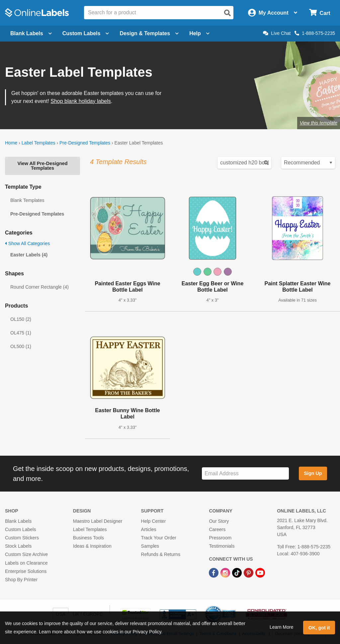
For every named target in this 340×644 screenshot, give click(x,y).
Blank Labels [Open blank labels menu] (31, 33)
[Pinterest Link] (249, 573)
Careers (217, 529)
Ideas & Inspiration (92, 546)
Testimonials (222, 546)
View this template (319, 123)
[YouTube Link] (260, 573)
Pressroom (220, 538)
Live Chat (277, 33)
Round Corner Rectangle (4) (40, 287)
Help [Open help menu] (199, 33)
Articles (149, 529)
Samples (150, 546)
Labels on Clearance (26, 563)
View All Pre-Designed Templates (42, 166)
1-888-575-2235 (315, 33)
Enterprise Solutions (26, 571)
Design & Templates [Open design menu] (149, 33)
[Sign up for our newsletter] (245, 473)
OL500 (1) (21, 346)
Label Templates (39, 143)
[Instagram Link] (226, 573)
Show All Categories (27, 243)
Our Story (219, 521)
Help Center (154, 521)
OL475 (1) (21, 333)
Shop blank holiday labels (81, 101)
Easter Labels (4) (29, 255)
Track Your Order (159, 538)
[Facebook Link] (214, 573)
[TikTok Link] (238, 573)
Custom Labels (20, 529)
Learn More (282, 627)
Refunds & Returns (161, 554)
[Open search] (227, 13)
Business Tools (88, 538)
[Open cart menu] (320, 13)
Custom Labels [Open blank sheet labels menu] (86, 33)
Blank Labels (18, 521)
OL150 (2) (21, 319)
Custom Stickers (22, 538)
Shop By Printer (21, 580)
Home (11, 143)
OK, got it (319, 628)
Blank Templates (27, 200)
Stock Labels (18, 546)
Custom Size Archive (26, 554)
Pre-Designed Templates (85, 143)
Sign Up (313, 473)
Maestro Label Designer (98, 521)
